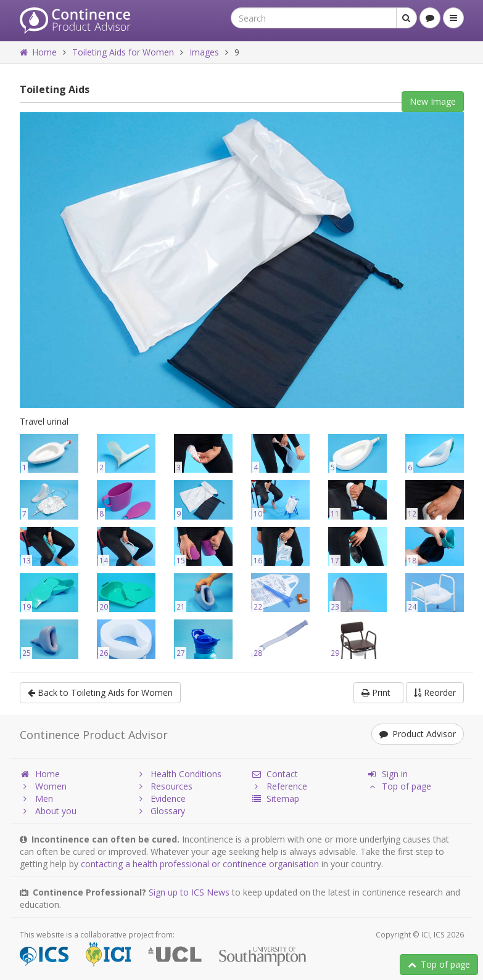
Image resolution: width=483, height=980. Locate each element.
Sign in (387, 774)
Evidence (160, 798)
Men (36, 798)
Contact (275, 774)
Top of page (439, 964)
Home (38, 52)
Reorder (435, 692)
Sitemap (275, 798)
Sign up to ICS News (189, 892)
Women (43, 786)
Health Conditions (178, 774)
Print (378, 692)
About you (48, 811)
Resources (164, 786)
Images (204, 52)
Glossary (160, 811)
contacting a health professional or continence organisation (200, 864)
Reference (279, 786)
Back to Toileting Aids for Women (100, 692)
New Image (433, 101)
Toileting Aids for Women (123, 52)
